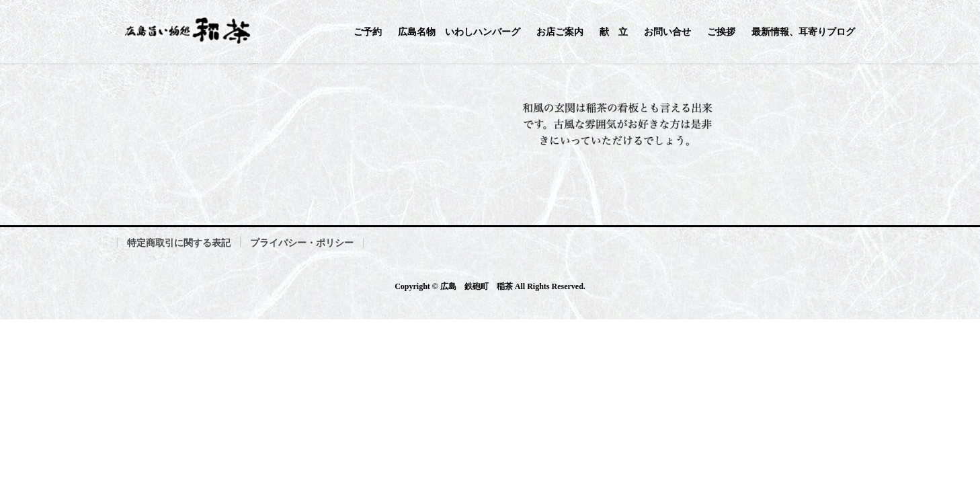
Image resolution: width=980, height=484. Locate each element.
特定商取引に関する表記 (179, 243)
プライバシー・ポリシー (302, 243)
